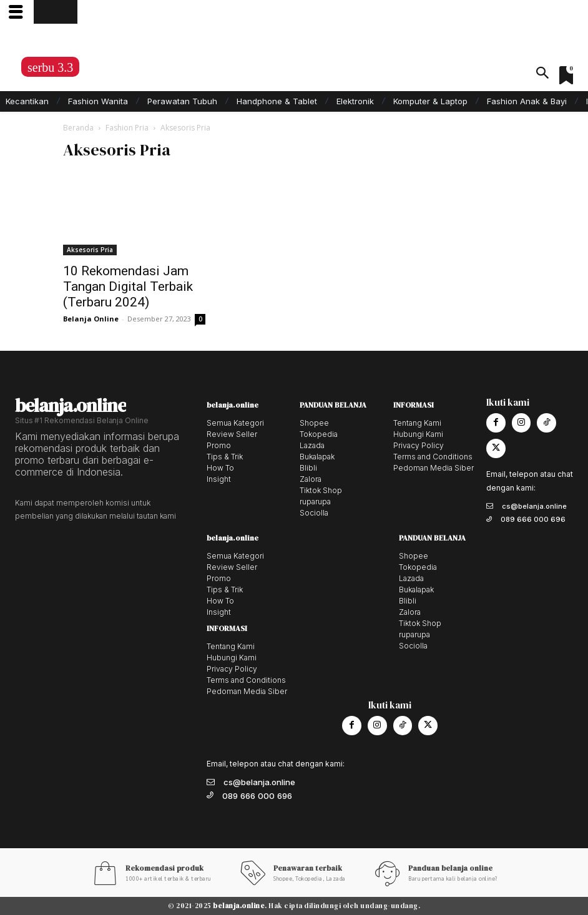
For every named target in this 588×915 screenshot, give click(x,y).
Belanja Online (91, 319)
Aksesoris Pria (90, 250)
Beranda (78, 128)
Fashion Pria (127, 128)
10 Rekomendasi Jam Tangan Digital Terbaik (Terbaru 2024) (128, 286)
